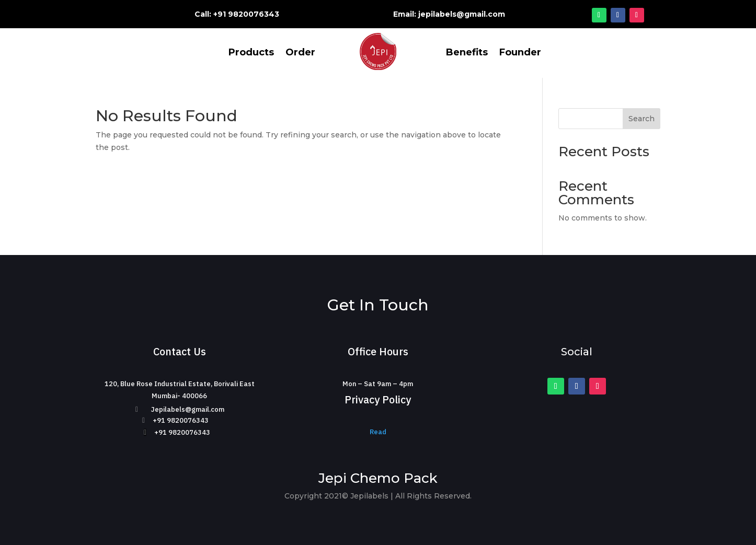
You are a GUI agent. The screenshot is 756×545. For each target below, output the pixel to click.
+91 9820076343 (181, 420)
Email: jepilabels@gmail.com (449, 14)
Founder (520, 53)
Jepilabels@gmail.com (188, 409)
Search (642, 119)
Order (300, 53)
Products (251, 53)
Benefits (467, 53)
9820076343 (254, 14)
